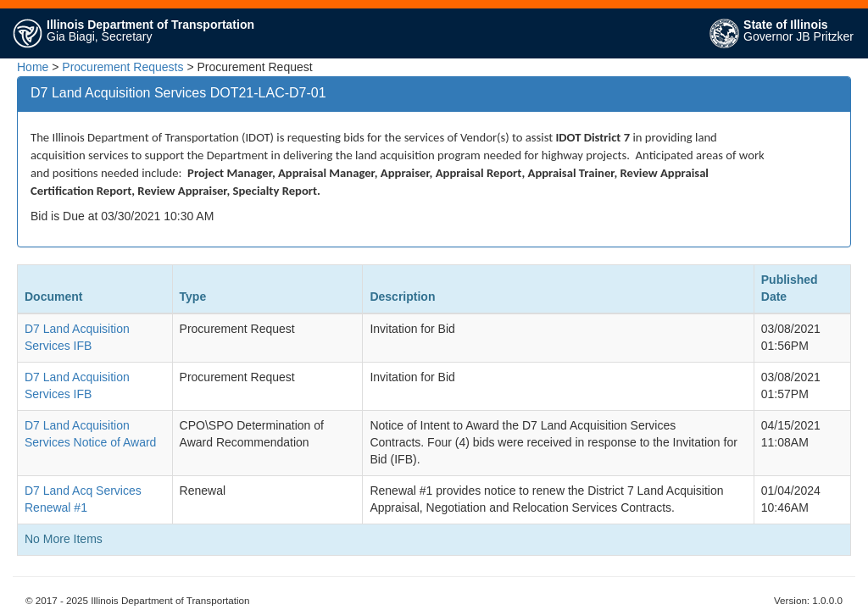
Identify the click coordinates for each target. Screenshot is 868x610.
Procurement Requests (122, 67)
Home (33, 67)
